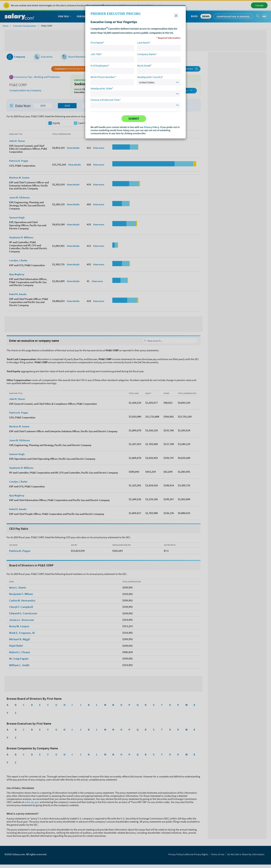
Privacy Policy (151, 127)
